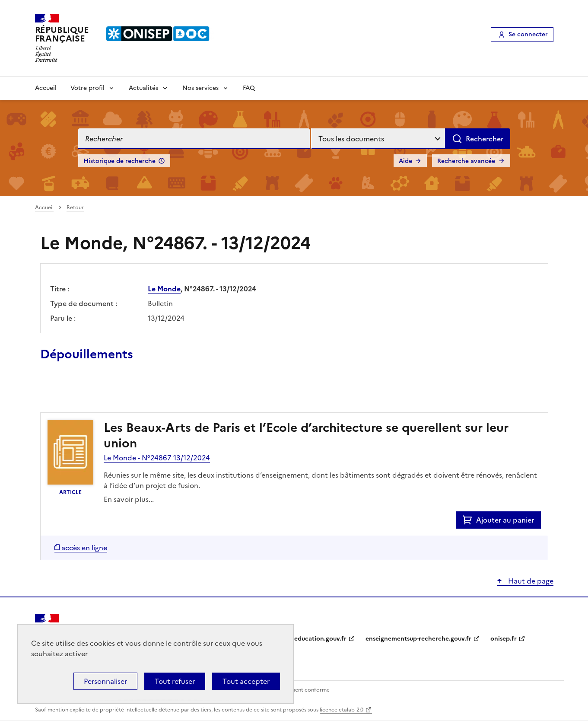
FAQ (249, 88)
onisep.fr (504, 639)
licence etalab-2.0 (342, 710)
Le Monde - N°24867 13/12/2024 (157, 458)
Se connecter (528, 34)
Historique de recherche (119, 161)
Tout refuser (175, 681)
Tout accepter (246, 681)
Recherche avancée (466, 161)
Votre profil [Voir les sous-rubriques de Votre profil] (87, 88)
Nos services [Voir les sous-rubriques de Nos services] (200, 88)
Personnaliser (105, 681)
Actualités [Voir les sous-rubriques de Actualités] (143, 88)
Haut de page (530, 581)
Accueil (46, 88)
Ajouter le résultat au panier (97, 392)
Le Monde (164, 289)
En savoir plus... (129, 499)
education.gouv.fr (320, 639)
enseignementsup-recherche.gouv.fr (418, 639)
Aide (405, 161)
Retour (75, 207)
